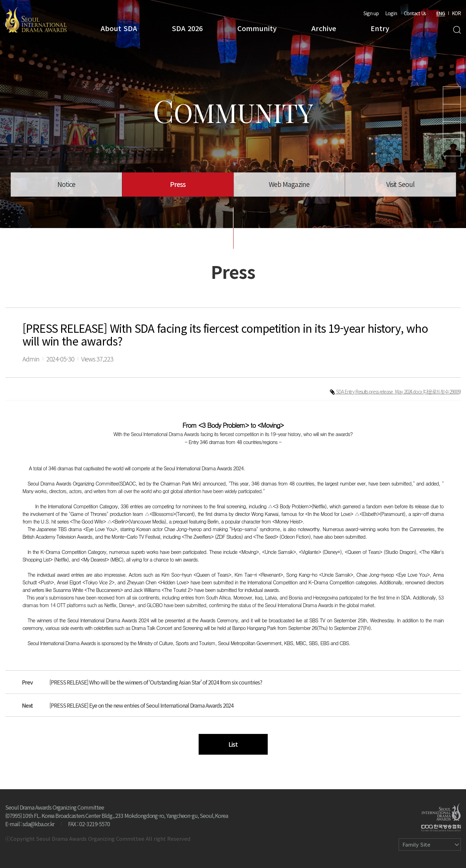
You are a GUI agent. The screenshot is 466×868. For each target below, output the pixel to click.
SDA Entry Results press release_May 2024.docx (379, 391)
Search (457, 30)
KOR (456, 13)
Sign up (371, 13)
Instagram (452, 113)
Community (257, 28)
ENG (441, 13)
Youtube (452, 95)
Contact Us (415, 13)
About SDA (119, 28)
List (233, 744)
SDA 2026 (187, 28)
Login (391, 13)
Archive (324, 28)
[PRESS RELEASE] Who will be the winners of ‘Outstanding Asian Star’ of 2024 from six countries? (156, 682)
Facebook (452, 147)
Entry (380, 28)
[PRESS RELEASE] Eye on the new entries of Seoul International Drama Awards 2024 (141, 705)
